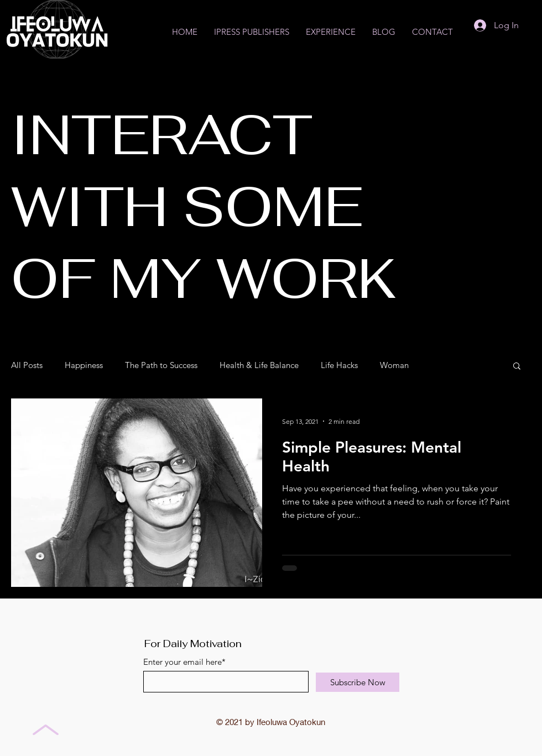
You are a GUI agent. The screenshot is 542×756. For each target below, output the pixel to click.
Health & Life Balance (259, 365)
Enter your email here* (184, 662)
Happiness (84, 365)
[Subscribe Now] (358, 682)
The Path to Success (161, 365)
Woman (394, 365)
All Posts (27, 365)
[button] (517, 367)
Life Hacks (339, 365)
